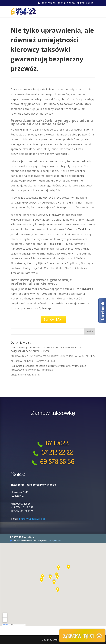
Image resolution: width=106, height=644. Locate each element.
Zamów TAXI (53, 319)
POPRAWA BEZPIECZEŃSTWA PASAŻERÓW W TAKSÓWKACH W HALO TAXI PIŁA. (53, 356)
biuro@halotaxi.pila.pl (32, 519)
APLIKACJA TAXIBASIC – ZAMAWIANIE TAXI (33, 361)
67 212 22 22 (57, 452)
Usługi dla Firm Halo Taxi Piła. (26, 375)
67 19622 (56, 443)
